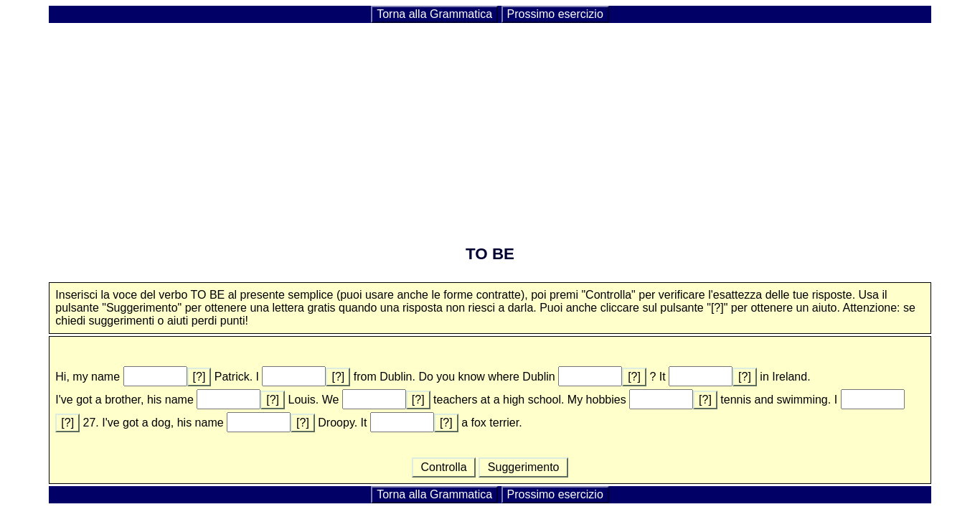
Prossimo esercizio (555, 14)
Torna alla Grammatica (434, 14)
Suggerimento (523, 467)
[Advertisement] (490, 125)
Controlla (444, 467)
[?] (199, 377)
